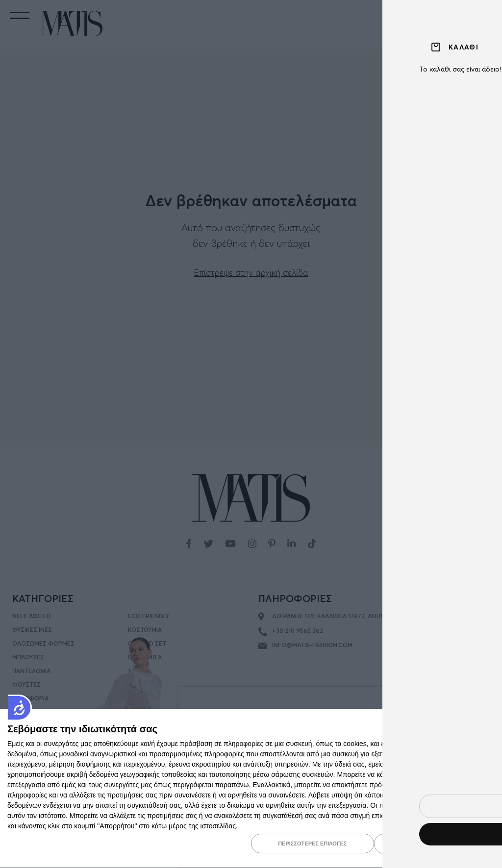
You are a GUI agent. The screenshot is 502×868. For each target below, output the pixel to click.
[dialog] (251, 789)
